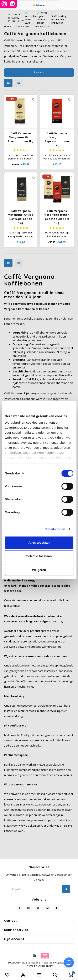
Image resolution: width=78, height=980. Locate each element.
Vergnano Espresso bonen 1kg (57, 141)
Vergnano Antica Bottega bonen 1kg (21, 219)
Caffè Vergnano (41, 27)
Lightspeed (63, 963)
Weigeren (39, 570)
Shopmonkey (45, 966)
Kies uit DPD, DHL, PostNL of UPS (16, 18)
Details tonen (55, 529)
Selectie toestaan (39, 556)
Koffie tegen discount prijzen (42, 18)
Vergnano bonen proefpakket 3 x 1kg (57, 219)
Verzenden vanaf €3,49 (31, 18)
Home (7, 27)
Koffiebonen (22, 27)
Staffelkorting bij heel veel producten (59, 18)
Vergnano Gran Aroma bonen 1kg (21, 139)
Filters (39, 72)
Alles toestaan (39, 542)
